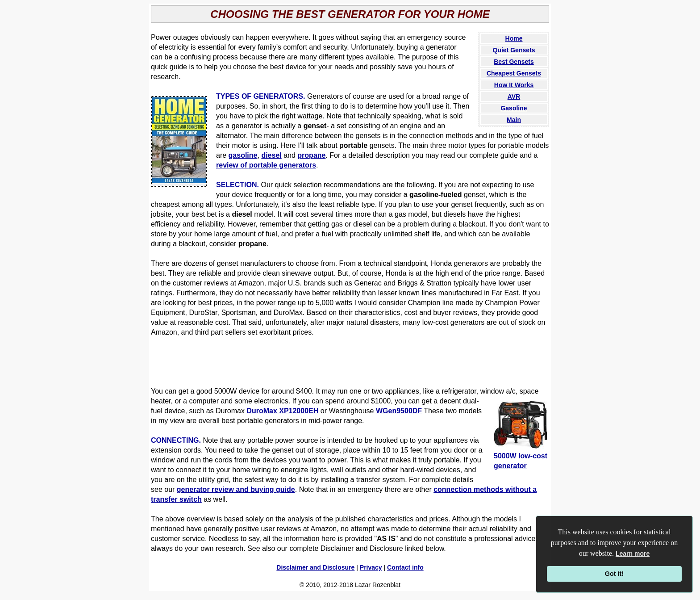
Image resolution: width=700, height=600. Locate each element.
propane (311, 155)
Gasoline (514, 108)
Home (514, 38)
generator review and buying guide (236, 489)
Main (514, 120)
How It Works (514, 85)
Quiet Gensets (514, 50)
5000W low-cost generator (521, 456)
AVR (514, 97)
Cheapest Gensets (514, 73)
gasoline (243, 155)
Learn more (633, 554)
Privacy (371, 567)
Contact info (405, 567)
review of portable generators (266, 165)
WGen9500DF (399, 411)
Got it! (614, 574)
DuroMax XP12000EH (282, 411)
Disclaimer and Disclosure (315, 567)
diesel (271, 155)
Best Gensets (514, 62)
